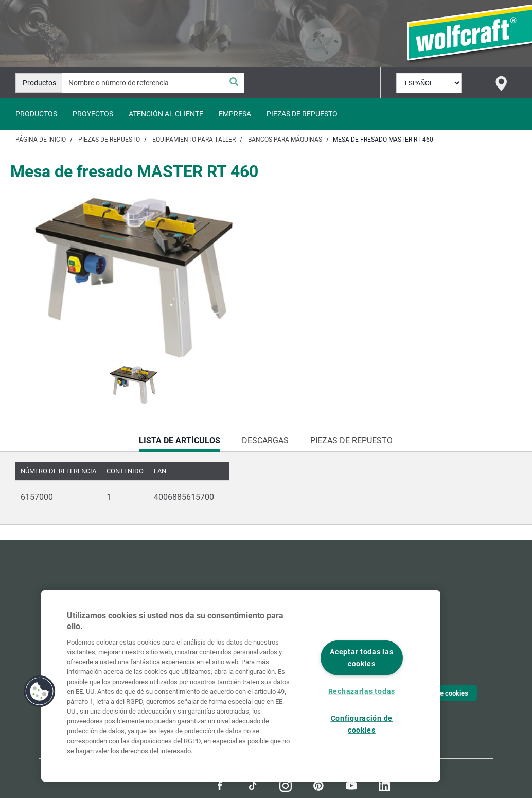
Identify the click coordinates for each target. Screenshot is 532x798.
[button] (40, 691)
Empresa (235, 114)
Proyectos (93, 114)
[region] (241, 686)
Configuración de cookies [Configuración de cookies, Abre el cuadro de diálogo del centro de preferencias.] (362, 724)
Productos (36, 114)
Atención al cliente (166, 114)
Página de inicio (41, 140)
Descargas (265, 440)
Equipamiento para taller (194, 140)
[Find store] (501, 83)
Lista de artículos (180, 443)
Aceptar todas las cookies (361, 658)
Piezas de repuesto (302, 114)
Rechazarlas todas (362, 692)
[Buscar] (234, 83)
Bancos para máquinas (285, 140)
